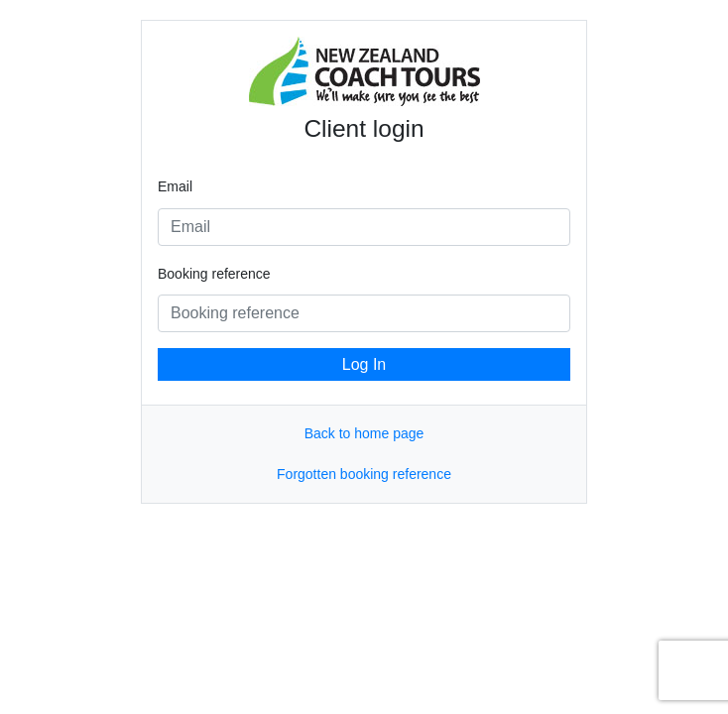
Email (175, 186)
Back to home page (364, 433)
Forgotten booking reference (364, 474)
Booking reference (214, 274)
